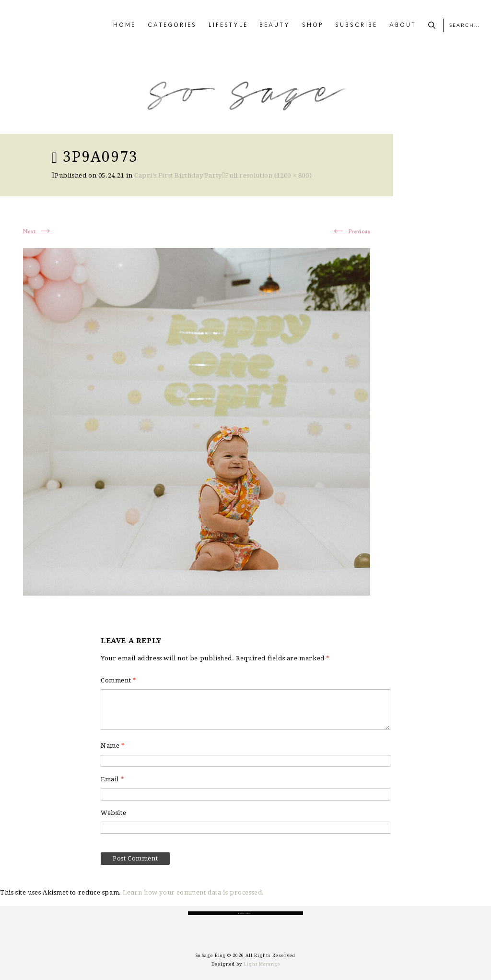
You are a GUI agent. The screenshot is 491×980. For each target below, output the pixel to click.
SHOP (313, 25)
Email (112, 779)
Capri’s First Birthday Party (178, 175)
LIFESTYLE (228, 25)
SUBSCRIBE (356, 25)
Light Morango (262, 964)
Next (38, 232)
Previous (351, 232)
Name (113, 746)
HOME (124, 25)
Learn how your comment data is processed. (193, 892)
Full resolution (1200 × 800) (268, 175)
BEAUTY (275, 25)
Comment (118, 680)
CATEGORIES (172, 25)
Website (113, 813)
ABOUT (403, 25)
